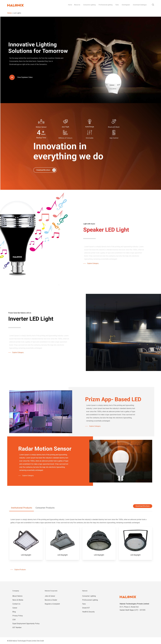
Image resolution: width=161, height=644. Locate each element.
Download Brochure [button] (143, 506)
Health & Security (88, 612)
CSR (14, 620)
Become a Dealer (51, 600)
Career (15, 608)
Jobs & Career (50, 596)
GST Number (17, 627)
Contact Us (16, 604)
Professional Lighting (90, 600)
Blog (14, 612)
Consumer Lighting (89, 596)
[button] (45, 170)
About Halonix (17, 596)
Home (9, 13)
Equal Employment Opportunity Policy (26, 624)
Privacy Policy (18, 616)
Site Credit (40, 641)
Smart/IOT (86, 608)
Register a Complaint (52, 604)
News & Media (18, 600)
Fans (84, 604)
